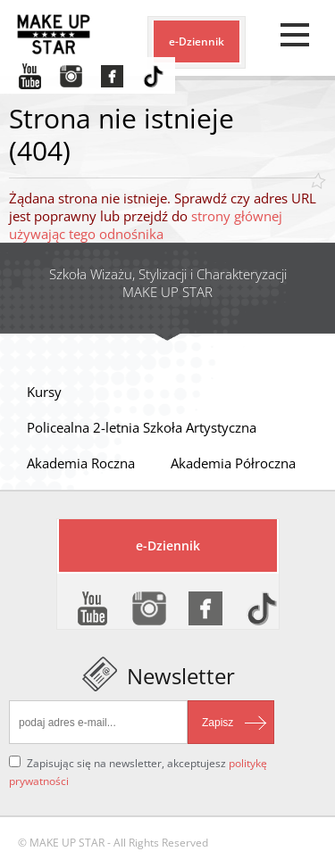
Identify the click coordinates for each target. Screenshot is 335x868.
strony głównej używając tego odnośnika (146, 225)
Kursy (44, 392)
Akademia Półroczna (233, 463)
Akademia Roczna (81, 463)
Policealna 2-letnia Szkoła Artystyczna (142, 427)
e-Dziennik (197, 41)
